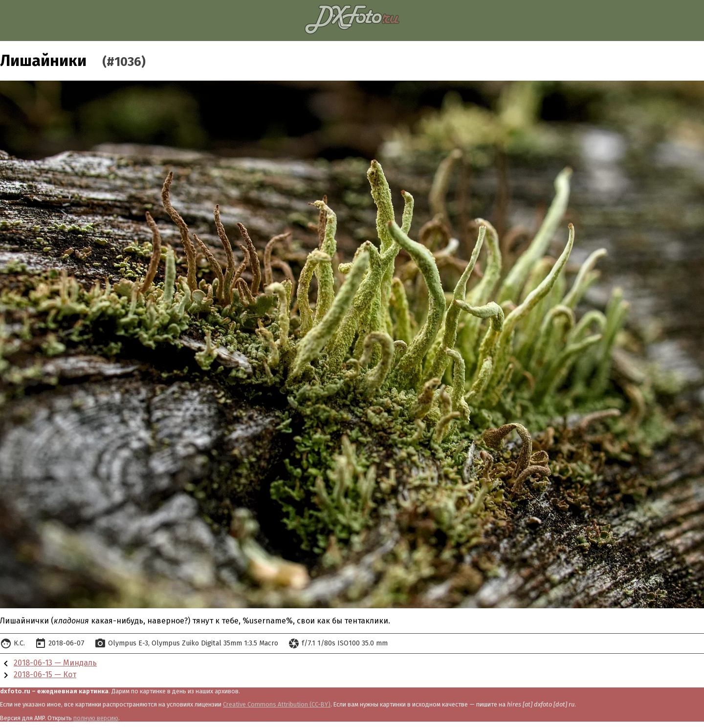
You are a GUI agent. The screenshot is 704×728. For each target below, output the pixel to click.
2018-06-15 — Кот (45, 674)
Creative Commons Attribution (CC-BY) (277, 704)
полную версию (96, 718)
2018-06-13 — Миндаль (55, 663)
